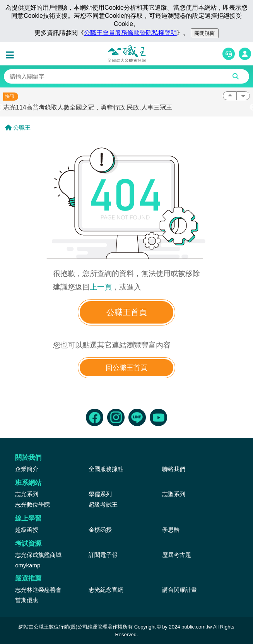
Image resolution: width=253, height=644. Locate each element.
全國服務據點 (106, 469)
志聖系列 (174, 494)
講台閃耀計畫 (179, 590)
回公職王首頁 (126, 368)
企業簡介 (27, 469)
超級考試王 (103, 504)
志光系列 (27, 494)
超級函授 (27, 530)
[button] (12, 55)
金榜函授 (100, 530)
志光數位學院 (32, 504)
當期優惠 (27, 600)
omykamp (28, 565)
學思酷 (171, 530)
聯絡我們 (174, 469)
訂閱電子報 (103, 555)
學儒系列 (100, 494)
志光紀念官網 (106, 590)
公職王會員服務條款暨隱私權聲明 (130, 33)
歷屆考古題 (177, 555)
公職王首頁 (127, 312)
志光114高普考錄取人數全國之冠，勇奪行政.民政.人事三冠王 (88, 107)
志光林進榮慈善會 (38, 590)
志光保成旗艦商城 (38, 555)
